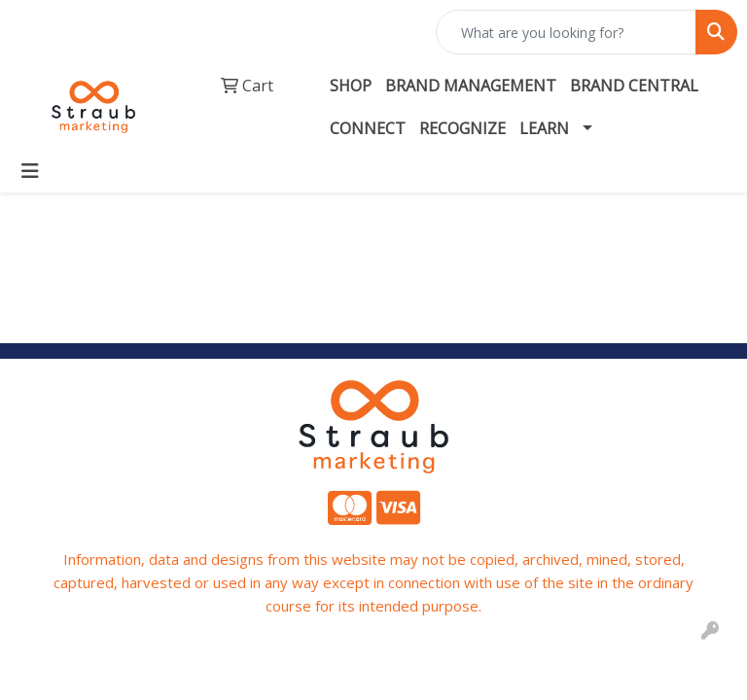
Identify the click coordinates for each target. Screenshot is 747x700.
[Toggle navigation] (30, 171)
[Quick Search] (566, 32)
